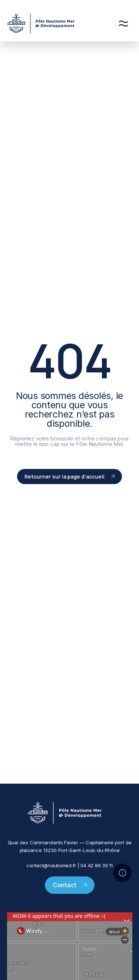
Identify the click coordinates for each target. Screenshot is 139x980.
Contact (70, 885)
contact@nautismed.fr (51, 865)
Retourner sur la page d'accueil (69, 477)
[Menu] (123, 23)
